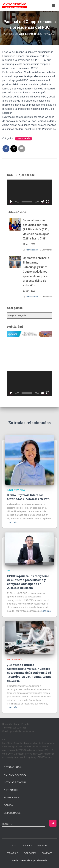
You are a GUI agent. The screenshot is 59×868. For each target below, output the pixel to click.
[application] (29, 192)
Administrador (32, 250)
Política (11, 571)
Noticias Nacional (15, 775)
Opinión (9, 805)
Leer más (12, 522)
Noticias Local (13, 767)
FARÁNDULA (12, 853)
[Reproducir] (11, 202)
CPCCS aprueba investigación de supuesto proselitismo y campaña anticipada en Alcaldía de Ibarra (28, 582)
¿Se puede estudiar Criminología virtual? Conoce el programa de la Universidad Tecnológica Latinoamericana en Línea (29, 673)
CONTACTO (47, 853)
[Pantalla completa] (48, 202)
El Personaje (12, 813)
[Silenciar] (43, 202)
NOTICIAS (27, 846)
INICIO (15, 846)
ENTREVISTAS (30, 853)
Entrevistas (11, 798)
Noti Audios (11, 790)
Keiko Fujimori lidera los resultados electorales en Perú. (29, 497)
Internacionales (16, 490)
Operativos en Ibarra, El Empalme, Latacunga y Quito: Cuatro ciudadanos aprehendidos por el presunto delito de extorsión (36, 272)
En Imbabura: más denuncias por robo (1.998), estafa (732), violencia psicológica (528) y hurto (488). (36, 229)
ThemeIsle (42, 860)
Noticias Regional (15, 782)
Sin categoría (24, 138)
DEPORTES (42, 846)
